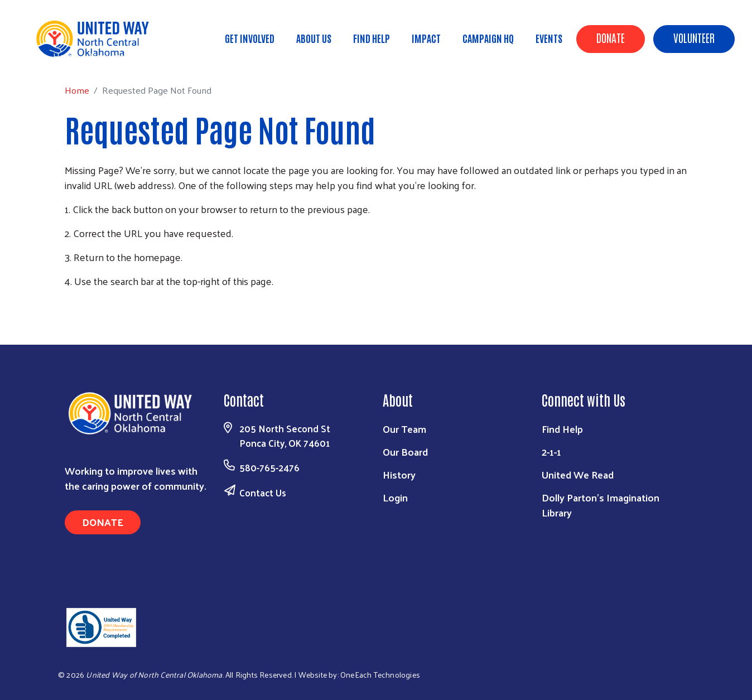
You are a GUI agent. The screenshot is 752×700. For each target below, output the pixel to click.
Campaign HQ (488, 38)
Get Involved (250, 38)
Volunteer (694, 37)
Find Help (372, 38)
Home (65, 56)
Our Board (405, 452)
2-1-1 (551, 452)
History (399, 474)
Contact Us (263, 493)
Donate (611, 37)
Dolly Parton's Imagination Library (601, 505)
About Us (314, 38)
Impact (426, 38)
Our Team (404, 429)
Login (395, 497)
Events (549, 38)
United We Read (578, 474)
